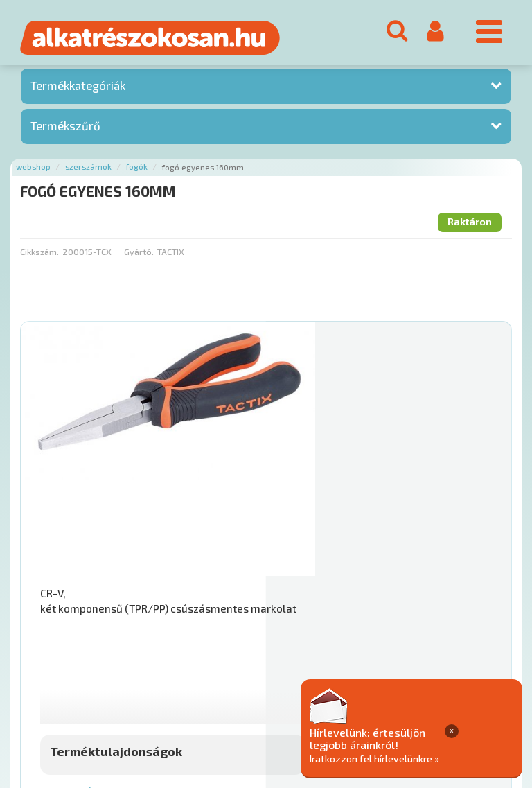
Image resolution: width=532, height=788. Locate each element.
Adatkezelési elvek (63, 679)
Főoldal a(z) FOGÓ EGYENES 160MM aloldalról (119, 621)
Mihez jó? (313, 542)
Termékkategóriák (78, 89)
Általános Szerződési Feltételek (404, 664)
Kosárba (457, 581)
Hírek (129, 664)
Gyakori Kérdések (282, 664)
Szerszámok (88, 171)
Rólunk (90, 664)
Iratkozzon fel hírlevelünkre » (442, 758)
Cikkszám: (39, 255)
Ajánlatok (42, 664)
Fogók (137, 171)
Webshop (33, 171)
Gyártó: (139, 255)
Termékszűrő (65, 129)
